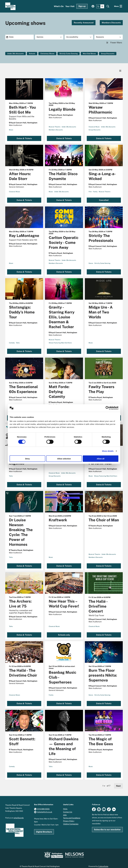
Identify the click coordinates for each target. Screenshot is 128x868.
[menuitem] (59, 6)
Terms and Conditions (72, 814)
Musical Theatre (55, 123)
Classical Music (94, 123)
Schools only (64, 631)
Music (11, 126)
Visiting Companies (71, 820)
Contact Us (68, 808)
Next (118, 782)
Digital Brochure (44, 828)
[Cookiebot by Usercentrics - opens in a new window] (107, 408)
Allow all (101, 459)
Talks (18, 339)
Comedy (12, 339)
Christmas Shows (49, 54)
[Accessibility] (79, 37)
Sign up (82, 6)
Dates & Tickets (24, 135)
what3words (19, 814)
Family (95, 188)
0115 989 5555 (43, 805)
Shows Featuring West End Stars (60, 339)
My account (93, 6)
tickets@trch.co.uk (45, 808)
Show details (108, 451)
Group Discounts (111, 54)
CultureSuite (103, 863)
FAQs (65, 805)
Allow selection (64, 459)
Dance (91, 260)
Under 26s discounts (16, 54)
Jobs (65, 811)
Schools (33, 54)
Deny (27, 459)
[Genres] (49, 37)
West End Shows (92, 54)
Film (90, 188)
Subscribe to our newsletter (107, 826)
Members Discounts (111, 23)
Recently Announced (84, 23)
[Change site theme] (100, 6)
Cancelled (104, 196)
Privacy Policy (69, 817)
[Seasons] (109, 37)
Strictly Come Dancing (71, 54)
